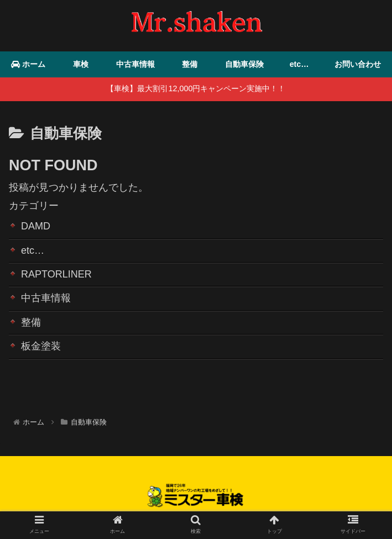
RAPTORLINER (56, 274)
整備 (31, 322)
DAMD (36, 226)
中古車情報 (46, 299)
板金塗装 (41, 346)
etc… (33, 250)
